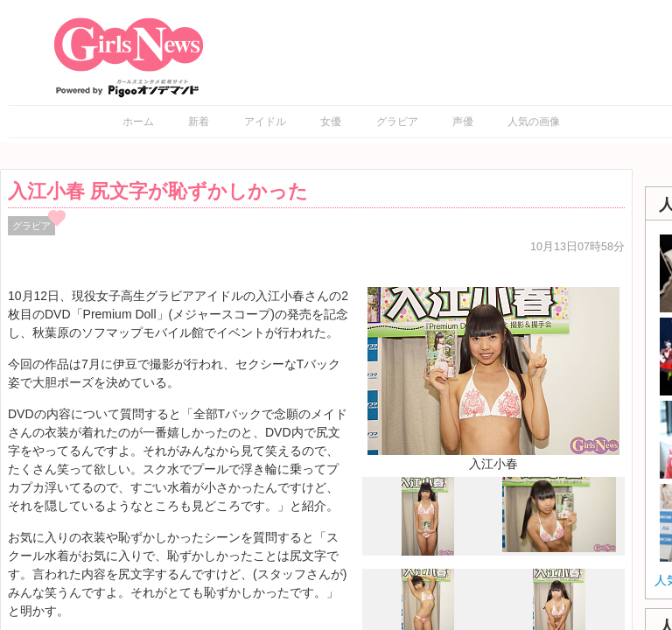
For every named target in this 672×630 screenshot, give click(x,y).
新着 (199, 122)
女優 (331, 122)
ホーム (138, 122)
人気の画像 (534, 122)
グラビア (397, 122)
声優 (463, 122)
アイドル (265, 122)
